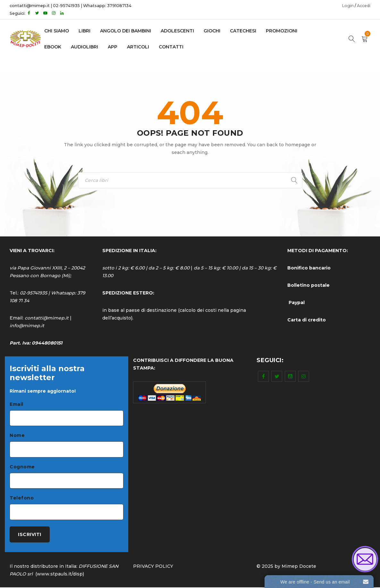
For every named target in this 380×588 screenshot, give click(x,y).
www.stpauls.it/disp (60, 575)
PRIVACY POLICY (153, 567)
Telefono (22, 499)
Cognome (22, 467)
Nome (17, 436)
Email (17, 404)
